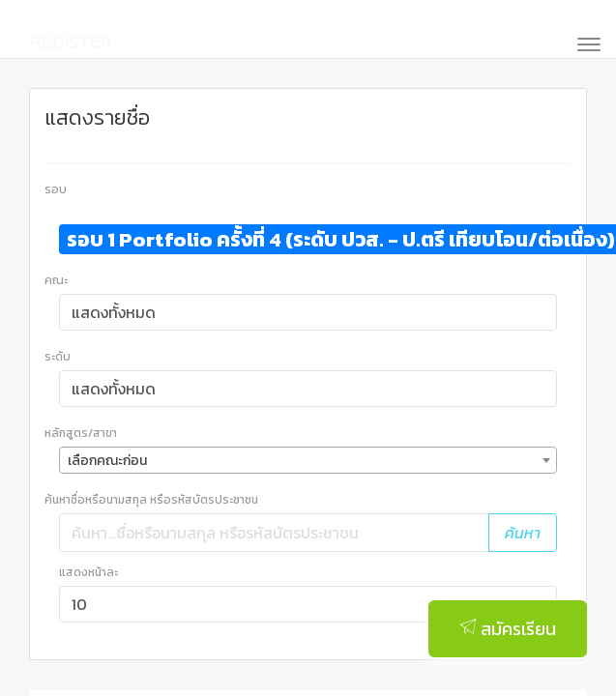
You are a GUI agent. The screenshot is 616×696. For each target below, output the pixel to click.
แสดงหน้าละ (88, 572)
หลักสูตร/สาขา (81, 433)
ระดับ (58, 357)
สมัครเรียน (508, 629)
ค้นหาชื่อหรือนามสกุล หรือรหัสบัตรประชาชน (151, 500)
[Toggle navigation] (583, 42)
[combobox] (308, 460)
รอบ (56, 189)
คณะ (56, 280)
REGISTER (71, 42)
